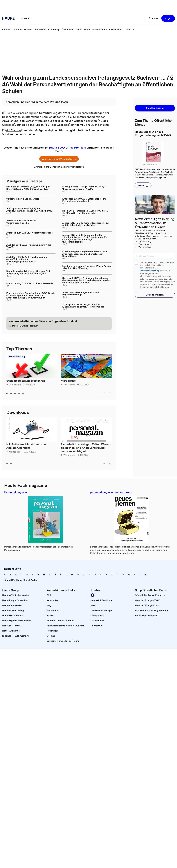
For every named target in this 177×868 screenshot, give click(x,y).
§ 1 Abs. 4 (12, 130)
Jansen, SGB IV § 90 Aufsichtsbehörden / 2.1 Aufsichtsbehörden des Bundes (85, 224)
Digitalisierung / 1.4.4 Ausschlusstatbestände (30, 283)
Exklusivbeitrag (17, 356)
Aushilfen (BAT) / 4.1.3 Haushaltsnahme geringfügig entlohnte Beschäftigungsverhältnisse (27, 259)
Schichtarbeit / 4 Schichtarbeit (22, 199)
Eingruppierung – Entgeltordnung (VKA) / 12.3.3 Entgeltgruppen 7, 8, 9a (84, 188)
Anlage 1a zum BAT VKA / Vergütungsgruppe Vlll (30, 234)
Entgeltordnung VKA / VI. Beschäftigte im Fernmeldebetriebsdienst (84, 200)
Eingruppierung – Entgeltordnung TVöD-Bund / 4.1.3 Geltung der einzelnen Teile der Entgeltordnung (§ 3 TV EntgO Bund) (31, 295)
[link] (7, 29)
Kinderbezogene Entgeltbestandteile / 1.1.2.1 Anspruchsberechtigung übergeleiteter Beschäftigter (85, 254)
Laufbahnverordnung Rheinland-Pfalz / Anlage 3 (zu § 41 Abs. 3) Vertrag (87, 267)
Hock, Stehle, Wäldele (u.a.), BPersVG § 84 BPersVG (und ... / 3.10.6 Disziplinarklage (28, 188)
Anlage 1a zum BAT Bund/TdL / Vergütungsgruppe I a (22, 222)
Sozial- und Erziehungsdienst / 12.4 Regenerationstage (81, 293)
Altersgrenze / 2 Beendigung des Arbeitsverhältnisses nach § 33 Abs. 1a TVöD (29, 210)
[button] (26, 18)
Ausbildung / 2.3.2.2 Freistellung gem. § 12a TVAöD (29, 246)
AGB (172, 262)
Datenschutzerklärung (150, 271)
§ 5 (101, 121)
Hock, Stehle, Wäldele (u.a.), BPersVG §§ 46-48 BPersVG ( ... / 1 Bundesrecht (86, 212)
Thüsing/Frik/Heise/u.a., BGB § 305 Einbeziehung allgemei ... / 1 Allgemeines (83, 306)
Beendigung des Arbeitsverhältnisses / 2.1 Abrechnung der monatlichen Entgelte (28, 272)
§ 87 (48, 125)
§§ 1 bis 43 (69, 117)
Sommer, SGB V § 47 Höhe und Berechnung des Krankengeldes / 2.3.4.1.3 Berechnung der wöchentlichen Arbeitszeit (86, 280)
